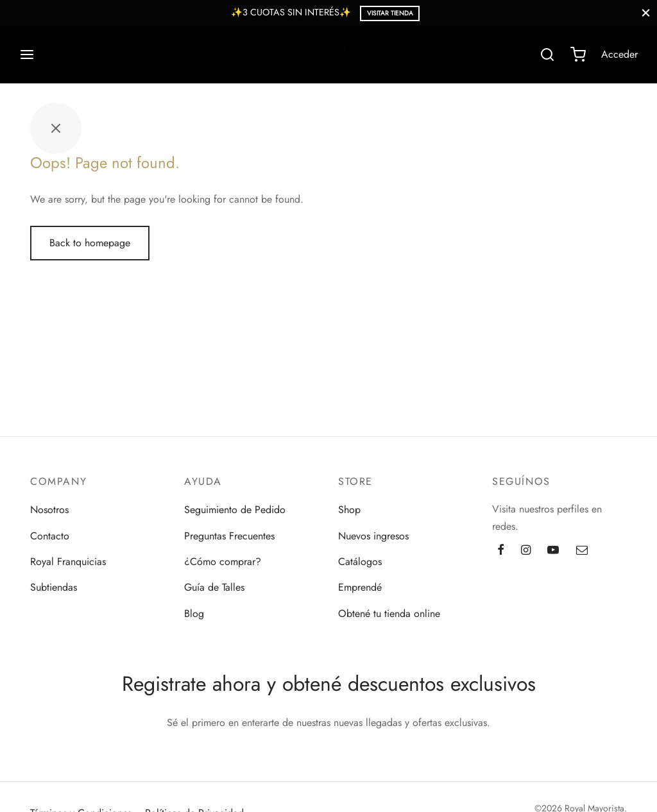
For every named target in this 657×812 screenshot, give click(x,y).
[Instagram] (526, 551)
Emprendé (360, 587)
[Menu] (27, 55)
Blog (194, 613)
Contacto (50, 536)
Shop (349, 510)
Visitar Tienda (390, 13)
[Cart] (578, 55)
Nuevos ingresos (373, 536)
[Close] (646, 13)
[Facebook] (501, 551)
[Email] (582, 551)
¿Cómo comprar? (223, 562)
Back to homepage (90, 243)
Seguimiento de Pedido (235, 510)
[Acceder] (619, 54)
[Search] (547, 55)
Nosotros (49, 510)
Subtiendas (54, 587)
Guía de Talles (214, 587)
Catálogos (360, 562)
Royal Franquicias (68, 562)
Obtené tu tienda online (389, 613)
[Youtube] (553, 551)
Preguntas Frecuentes (229, 536)
